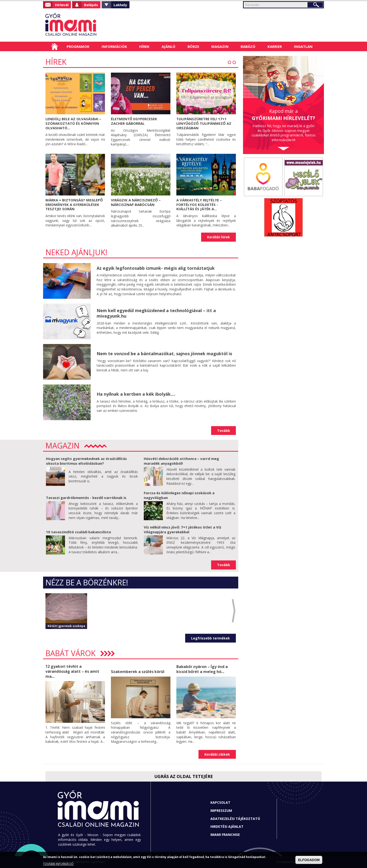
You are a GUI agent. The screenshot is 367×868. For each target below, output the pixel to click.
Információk (114, 46)
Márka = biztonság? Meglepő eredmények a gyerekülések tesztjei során (74, 205)
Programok (78, 46)
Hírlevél (62, 5)
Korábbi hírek (218, 237)
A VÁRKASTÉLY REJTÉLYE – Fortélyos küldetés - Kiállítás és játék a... (199, 205)
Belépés (91, 5)
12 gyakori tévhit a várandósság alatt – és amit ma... (72, 671)
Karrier (275, 46)
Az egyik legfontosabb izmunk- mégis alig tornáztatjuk (156, 268)
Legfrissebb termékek (211, 638)
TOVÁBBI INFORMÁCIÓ (58, 864)
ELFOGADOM (309, 860)
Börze (193, 46)
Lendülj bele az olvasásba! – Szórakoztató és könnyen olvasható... (73, 123)
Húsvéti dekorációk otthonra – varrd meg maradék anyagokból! (181, 461)
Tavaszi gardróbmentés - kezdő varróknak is (86, 498)
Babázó (248, 46)
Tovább (223, 431)
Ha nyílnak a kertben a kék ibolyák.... (136, 394)
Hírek (144, 46)
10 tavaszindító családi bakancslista (78, 532)
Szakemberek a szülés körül (138, 672)
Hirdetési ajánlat (227, 826)
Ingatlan (303, 46)
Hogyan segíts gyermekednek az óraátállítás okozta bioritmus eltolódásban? (86, 461)
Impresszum (221, 811)
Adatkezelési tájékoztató (235, 819)
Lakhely (120, 5)
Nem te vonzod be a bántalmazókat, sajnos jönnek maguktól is (164, 354)
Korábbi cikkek (217, 754)
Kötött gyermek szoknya (66, 626)
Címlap (55, 46)
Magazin (220, 46)
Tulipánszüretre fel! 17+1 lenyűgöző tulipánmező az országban (204, 123)
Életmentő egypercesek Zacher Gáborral (134, 121)
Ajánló (169, 46)
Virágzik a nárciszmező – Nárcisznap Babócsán (136, 202)
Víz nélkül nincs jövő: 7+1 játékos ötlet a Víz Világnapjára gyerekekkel (183, 529)
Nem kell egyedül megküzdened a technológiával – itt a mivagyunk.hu (156, 313)
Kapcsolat (220, 802)
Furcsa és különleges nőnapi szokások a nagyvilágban (179, 495)
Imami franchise (225, 835)
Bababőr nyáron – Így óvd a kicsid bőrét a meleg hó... (202, 669)
